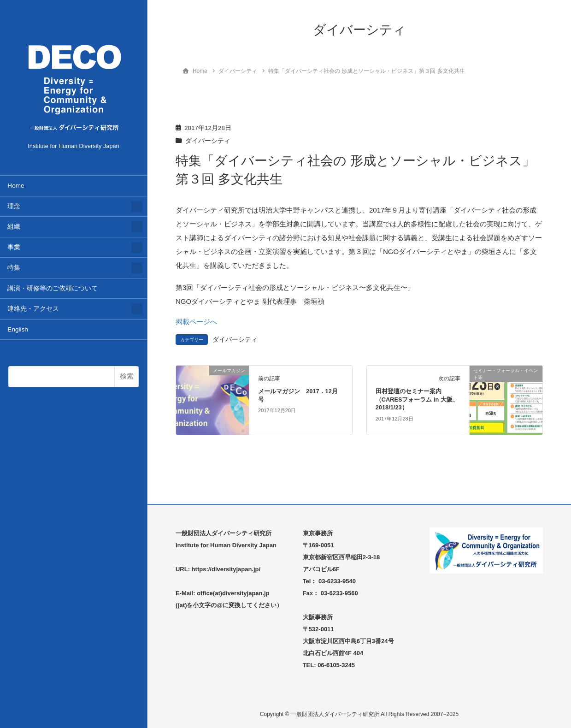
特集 (14, 268)
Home (16, 186)
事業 (14, 247)
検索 (127, 376)
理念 (14, 206)
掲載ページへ (196, 322)
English (18, 329)
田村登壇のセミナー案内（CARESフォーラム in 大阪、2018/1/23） (417, 400)
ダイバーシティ (208, 141)
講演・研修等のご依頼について (53, 288)
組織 (14, 227)
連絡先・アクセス (33, 309)
